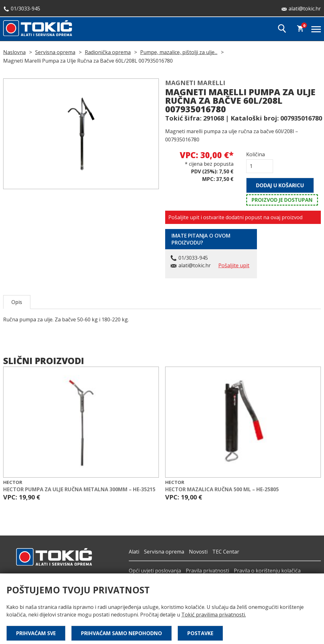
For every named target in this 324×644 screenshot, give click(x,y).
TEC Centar (226, 552)
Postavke (200, 633)
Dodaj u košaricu (280, 185)
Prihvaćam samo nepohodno (121, 633)
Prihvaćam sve (36, 633)
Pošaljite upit (234, 265)
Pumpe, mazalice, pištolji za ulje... (179, 52)
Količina (255, 154)
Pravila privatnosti (207, 571)
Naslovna (14, 52)
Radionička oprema (108, 52)
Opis (17, 302)
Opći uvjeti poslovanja (155, 571)
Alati (134, 552)
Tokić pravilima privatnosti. (214, 615)
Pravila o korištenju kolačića (267, 571)
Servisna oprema (55, 52)
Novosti (198, 552)
